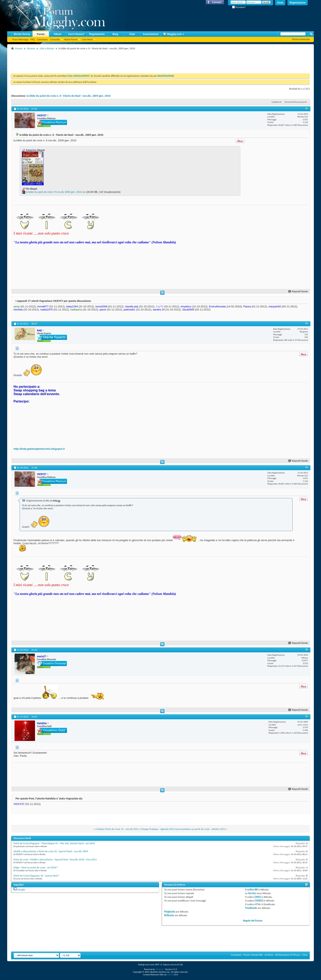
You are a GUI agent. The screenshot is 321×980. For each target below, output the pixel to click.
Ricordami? (239, 7)
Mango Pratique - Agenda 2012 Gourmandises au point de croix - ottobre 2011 (183, 829)
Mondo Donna (22, 34)
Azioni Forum (71, 39)
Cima (305, 955)
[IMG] (258, 897)
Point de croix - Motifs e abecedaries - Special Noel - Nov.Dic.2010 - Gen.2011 (55, 859)
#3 (307, 467)
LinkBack (276, 102)
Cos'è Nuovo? (76, 34)
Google (21, 890)
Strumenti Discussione (295, 102)
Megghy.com (172, 34)
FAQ (33, 39)
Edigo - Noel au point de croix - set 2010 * (36, 867)
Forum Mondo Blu (253, 955)
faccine (252, 893)
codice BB (252, 890)
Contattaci (236, 955)
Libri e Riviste (47, 48)
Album (57, 34)
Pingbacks (170, 912)
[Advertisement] (86, 60)
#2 (307, 323)
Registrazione (298, 3)
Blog (115, 34)
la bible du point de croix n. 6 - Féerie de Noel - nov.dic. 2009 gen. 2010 (68, 96)
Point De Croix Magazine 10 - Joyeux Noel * (37, 876)
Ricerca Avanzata (301, 39)
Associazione (151, 34)
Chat (132, 34)
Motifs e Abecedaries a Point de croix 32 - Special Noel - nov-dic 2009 (51, 851)
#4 (307, 650)
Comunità (55, 39)
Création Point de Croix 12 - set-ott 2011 (117, 829)
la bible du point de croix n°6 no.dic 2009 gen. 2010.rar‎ (56, 192)
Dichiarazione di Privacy (288, 955)
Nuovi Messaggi (20, 39)
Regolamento (97, 34)
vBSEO (170, 975)
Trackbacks (251, 908)
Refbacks (169, 915)
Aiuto (280, 3)
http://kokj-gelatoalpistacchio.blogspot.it (39, 449)
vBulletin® (160, 969)
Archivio (269, 955)
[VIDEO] (259, 901)
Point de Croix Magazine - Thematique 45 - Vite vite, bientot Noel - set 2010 (54, 843)
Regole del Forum (253, 921)
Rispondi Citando (298, 292)
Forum (41, 34)
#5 (307, 716)
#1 (307, 108)
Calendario (42, 39)
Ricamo (31, 48)
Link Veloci (87, 39)
